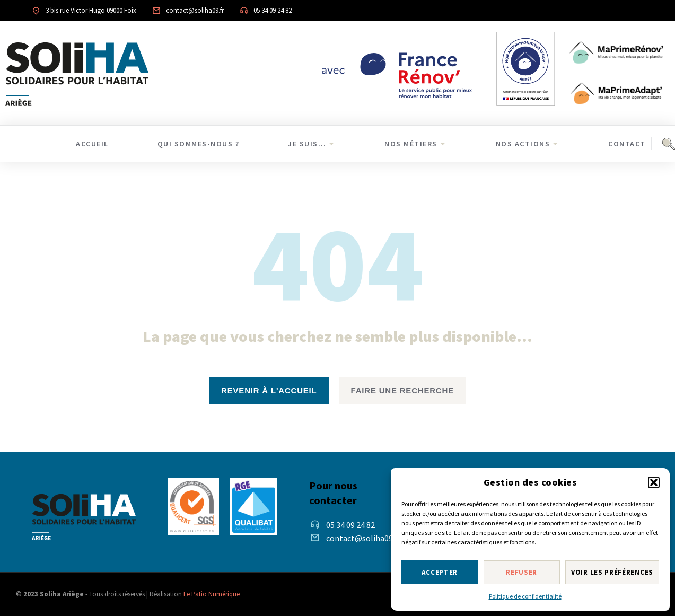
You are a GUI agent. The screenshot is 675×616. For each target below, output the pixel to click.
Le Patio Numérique (212, 594)
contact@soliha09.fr (195, 10)
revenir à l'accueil (269, 390)
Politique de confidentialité (525, 596)
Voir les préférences (612, 572)
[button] (654, 482)
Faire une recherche (402, 390)
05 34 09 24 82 (273, 10)
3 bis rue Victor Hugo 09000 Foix (91, 10)
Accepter (440, 572)
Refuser (521, 572)
